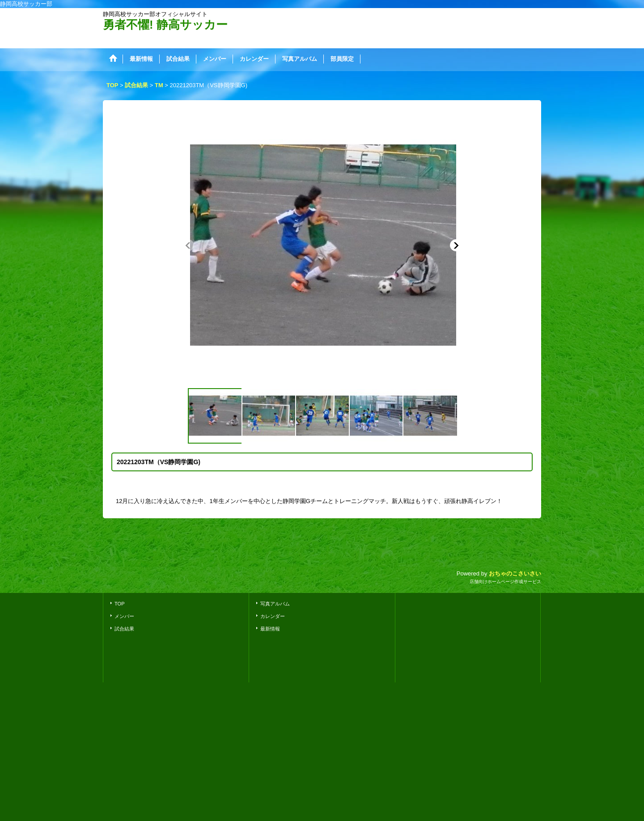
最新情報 (270, 629)
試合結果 (124, 629)
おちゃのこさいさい (515, 573)
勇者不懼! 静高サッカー (165, 25)
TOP (120, 604)
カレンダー (273, 616)
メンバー (124, 616)
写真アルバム (275, 604)
